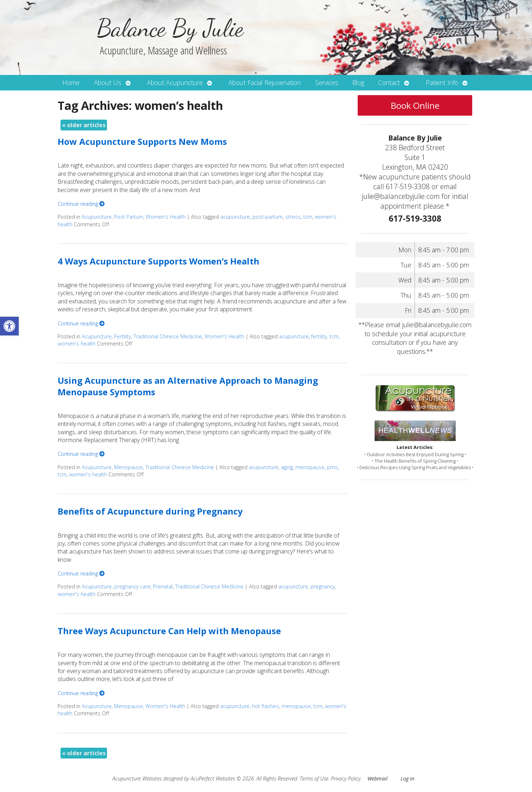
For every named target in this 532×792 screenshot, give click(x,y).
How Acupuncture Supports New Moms (142, 141)
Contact (389, 83)
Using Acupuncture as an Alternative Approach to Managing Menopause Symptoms (188, 386)
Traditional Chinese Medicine (168, 336)
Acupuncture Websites (137, 778)
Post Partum (129, 217)
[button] (9, 326)
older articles (84, 125)
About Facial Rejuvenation (265, 83)
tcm (308, 217)
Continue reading (81, 204)
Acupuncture (97, 217)
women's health (77, 344)
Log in (407, 778)
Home (71, 83)
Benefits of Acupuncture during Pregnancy (150, 511)
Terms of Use (314, 778)
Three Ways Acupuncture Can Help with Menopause (169, 631)
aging (287, 467)
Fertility (123, 336)
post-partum (268, 217)
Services (327, 83)
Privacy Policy (346, 778)
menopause (310, 467)
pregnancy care (132, 586)
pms (332, 467)
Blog (358, 83)
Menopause (129, 467)
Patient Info (442, 83)
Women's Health (166, 217)
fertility (319, 336)
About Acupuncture (175, 83)
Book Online (415, 105)
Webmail (377, 778)
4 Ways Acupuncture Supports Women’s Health (158, 261)
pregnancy (323, 586)
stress (293, 217)
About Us (108, 83)
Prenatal (163, 586)
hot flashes (266, 706)
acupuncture (235, 217)
